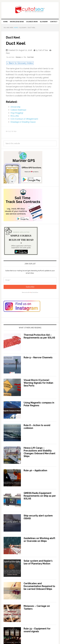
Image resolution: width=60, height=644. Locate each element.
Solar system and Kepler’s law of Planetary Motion (38, 562)
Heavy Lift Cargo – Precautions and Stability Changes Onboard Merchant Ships (39, 452)
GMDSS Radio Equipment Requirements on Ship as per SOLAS (40, 496)
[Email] (30, 280)
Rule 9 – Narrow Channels (38, 357)
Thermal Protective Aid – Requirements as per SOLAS (39, 336)
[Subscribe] (30, 287)
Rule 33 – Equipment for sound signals (37, 630)
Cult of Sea (30, 10)
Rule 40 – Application (35, 470)
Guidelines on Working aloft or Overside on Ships (39, 540)
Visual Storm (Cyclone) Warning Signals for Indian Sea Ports (38, 383)
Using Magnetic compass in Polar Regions (39, 404)
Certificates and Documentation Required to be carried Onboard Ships (39, 586)
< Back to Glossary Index (20, 63)
